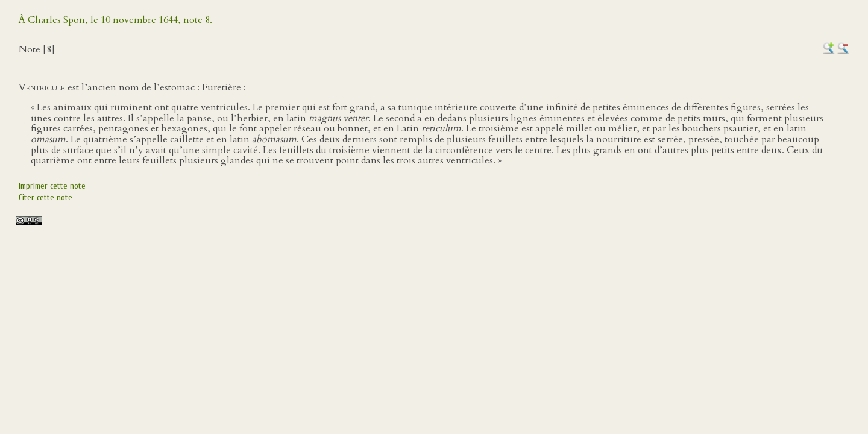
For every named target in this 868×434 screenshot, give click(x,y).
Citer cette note (46, 197)
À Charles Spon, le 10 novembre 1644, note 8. (115, 20)
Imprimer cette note (52, 186)
